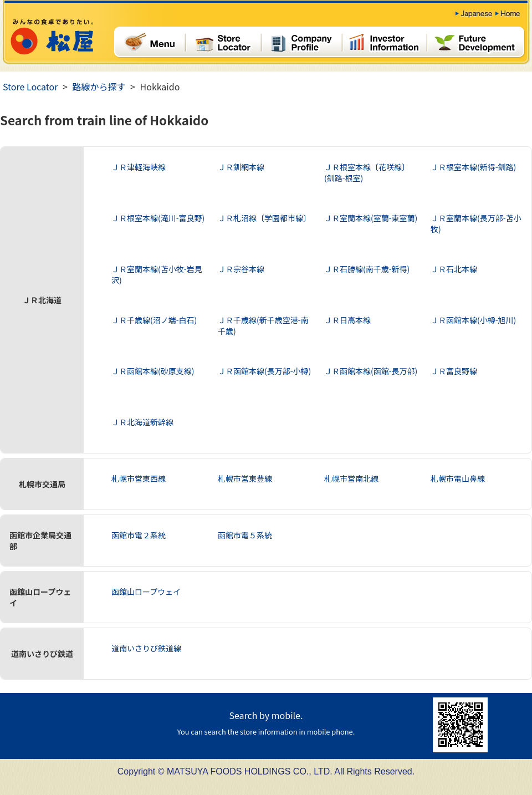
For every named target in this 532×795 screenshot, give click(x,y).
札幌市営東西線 (139, 478)
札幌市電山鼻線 (458, 478)
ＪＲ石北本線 (454, 269)
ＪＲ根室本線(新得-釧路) (473, 167)
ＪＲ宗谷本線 (241, 269)
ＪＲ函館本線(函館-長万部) (371, 371)
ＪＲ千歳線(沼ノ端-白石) (154, 320)
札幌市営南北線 (351, 478)
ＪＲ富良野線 (454, 371)
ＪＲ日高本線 (347, 320)
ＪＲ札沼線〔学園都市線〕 (264, 218)
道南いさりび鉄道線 (146, 648)
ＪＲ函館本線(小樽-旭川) (473, 320)
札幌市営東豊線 (245, 478)
